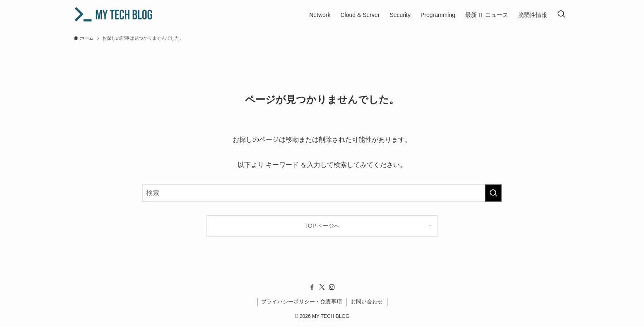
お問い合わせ (367, 302)
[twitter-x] (322, 287)
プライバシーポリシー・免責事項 (302, 302)
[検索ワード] (322, 193)
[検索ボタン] (561, 15)
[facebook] (312, 287)
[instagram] (332, 287)
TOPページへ (322, 226)
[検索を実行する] (493, 193)
